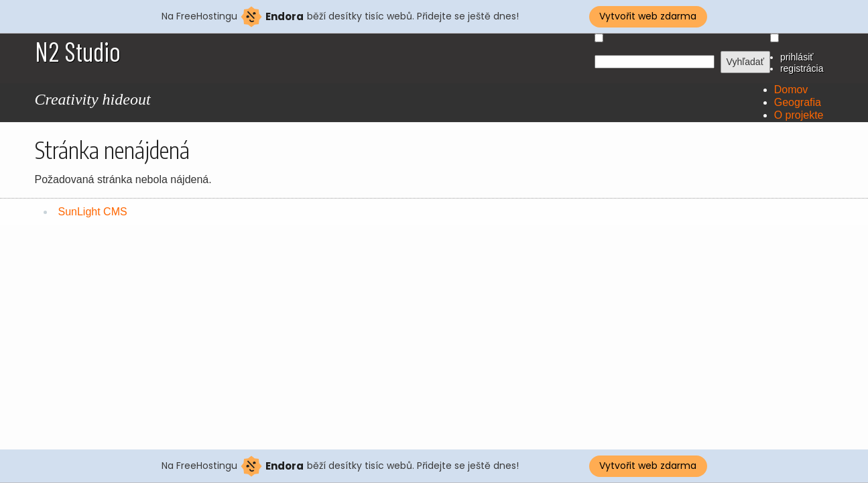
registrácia (802, 68)
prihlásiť (797, 57)
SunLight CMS (93, 212)
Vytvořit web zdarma (648, 16)
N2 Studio (78, 51)
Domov (791, 90)
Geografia (798, 102)
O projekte (799, 115)
